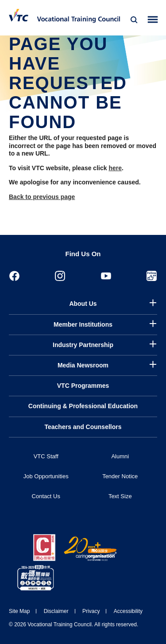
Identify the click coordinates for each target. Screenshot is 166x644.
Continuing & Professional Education (83, 406)
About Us (83, 304)
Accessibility (128, 611)
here (115, 168)
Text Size (120, 496)
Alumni (120, 456)
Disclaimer (56, 611)
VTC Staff (46, 456)
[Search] (134, 20)
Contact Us (46, 496)
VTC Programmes (83, 386)
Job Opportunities (46, 476)
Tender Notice (120, 476)
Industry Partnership (83, 345)
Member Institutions (83, 324)
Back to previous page (42, 197)
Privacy (91, 611)
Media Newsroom (83, 365)
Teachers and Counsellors (83, 427)
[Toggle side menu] (153, 20)
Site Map (19, 611)
